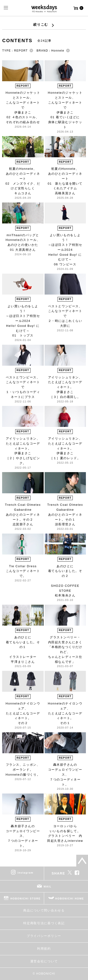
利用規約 (44, 949)
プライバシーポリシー (44, 936)
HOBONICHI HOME (70, 899)
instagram (26, 873)
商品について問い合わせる (44, 910)
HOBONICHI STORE (25, 899)
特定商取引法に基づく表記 (44, 923)
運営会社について (44, 961)
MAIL (48, 887)
